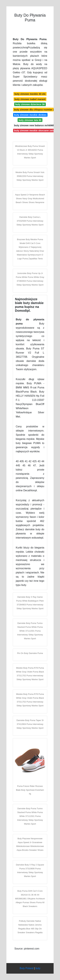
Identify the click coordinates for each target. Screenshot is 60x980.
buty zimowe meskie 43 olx (30, 94)
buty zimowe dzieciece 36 (30, 104)
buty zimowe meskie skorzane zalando (36, 130)
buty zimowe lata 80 (30, 120)
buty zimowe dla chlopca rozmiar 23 (35, 110)
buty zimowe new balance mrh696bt (35, 125)
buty (38, 968)
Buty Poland (27, 968)
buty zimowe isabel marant (30, 99)
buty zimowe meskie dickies (30, 115)
